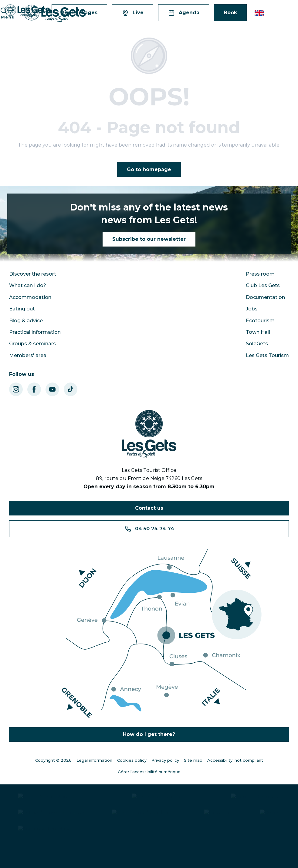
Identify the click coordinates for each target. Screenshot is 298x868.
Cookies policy (132, 760)
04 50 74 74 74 (149, 529)
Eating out (22, 309)
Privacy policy (165, 760)
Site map (193, 760)
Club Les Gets (263, 285)
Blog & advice (26, 321)
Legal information (94, 760)
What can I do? (28, 285)
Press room (260, 274)
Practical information (35, 332)
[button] (260, 13)
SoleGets (257, 344)
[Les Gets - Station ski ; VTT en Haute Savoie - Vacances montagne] (27, 11)
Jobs (252, 309)
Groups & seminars (32, 344)
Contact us (149, 508)
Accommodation (30, 297)
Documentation (265, 297)
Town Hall (258, 332)
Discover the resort (33, 274)
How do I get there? (149, 734)
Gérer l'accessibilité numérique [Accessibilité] (149, 772)
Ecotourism (260, 321)
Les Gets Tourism (267, 355)
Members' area (28, 355)
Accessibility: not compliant (235, 760)
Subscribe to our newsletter (149, 239)
